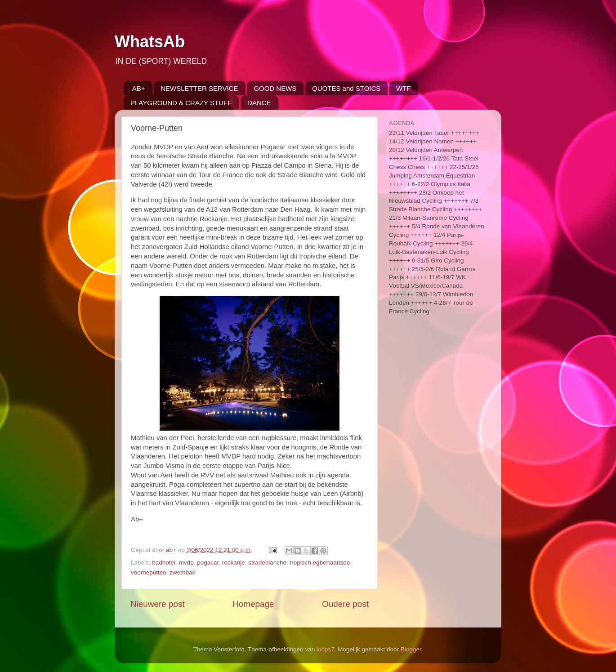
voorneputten (149, 572)
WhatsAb (150, 42)
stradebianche (267, 563)
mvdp (186, 563)
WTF (403, 88)
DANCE (259, 103)
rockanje (234, 563)
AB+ (139, 88)
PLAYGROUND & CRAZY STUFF (181, 103)
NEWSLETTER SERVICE (199, 88)
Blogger (411, 649)
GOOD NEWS (275, 88)
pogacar (208, 563)
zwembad (183, 572)
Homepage (253, 604)
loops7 (326, 649)
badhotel (164, 563)
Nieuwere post (158, 604)
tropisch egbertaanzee (320, 563)
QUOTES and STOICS (346, 88)
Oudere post (345, 604)
